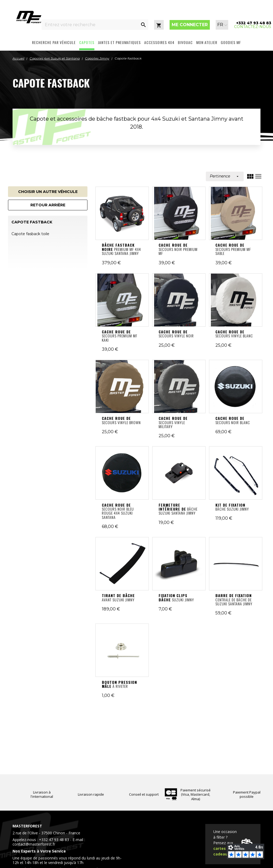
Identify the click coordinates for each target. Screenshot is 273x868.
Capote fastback (32, 222)
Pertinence (225, 176)
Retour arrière (48, 205)
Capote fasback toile (30, 234)
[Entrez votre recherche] (90, 25)
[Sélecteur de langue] (222, 25)
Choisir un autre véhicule (48, 192)
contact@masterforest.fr (34, 844)
